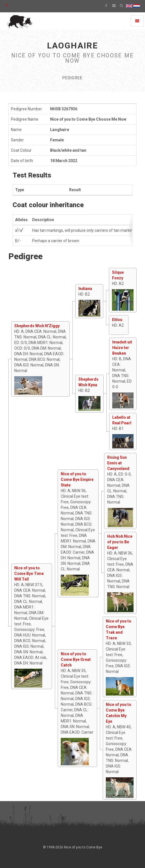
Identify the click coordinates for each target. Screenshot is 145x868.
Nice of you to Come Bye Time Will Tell (29, 574)
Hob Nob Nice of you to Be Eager (120, 542)
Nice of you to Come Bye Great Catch (76, 659)
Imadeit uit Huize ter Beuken (122, 348)
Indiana (85, 289)
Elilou (117, 320)
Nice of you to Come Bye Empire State (77, 479)
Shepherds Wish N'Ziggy (37, 326)
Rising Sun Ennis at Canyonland (118, 463)
